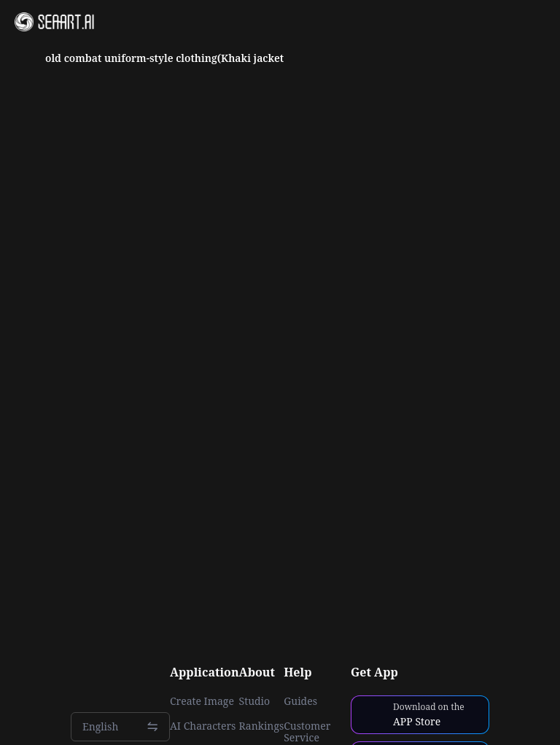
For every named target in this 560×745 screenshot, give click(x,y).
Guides (300, 701)
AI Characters (203, 726)
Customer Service (307, 732)
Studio (255, 701)
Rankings (262, 726)
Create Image (202, 701)
